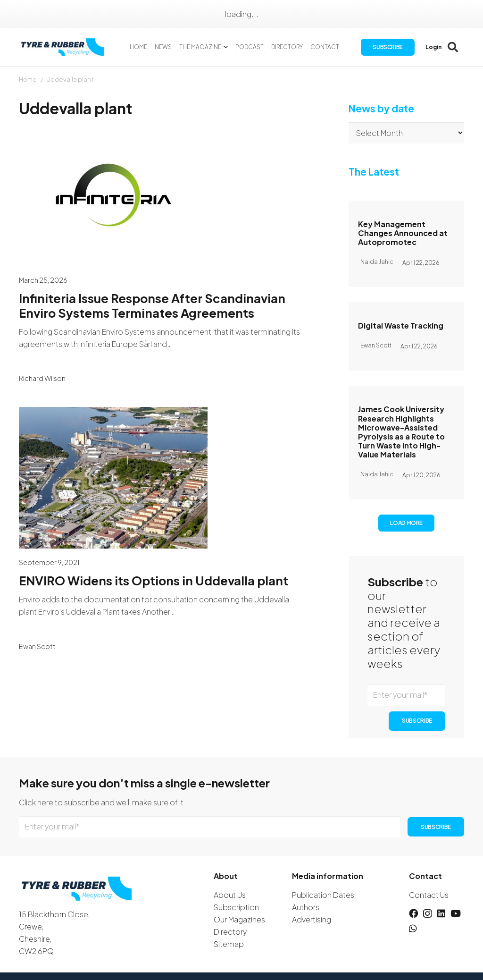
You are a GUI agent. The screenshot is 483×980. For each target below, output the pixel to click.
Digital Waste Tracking (401, 325)
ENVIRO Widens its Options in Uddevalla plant (154, 581)
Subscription (236, 907)
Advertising (312, 919)
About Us (230, 895)
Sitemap (229, 944)
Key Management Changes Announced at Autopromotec (403, 233)
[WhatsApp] (413, 928)
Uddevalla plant (70, 79)
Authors (306, 907)
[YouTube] (456, 913)
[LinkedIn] (441, 913)
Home (28, 79)
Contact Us (429, 895)
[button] (225, 47)
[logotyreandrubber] (63, 47)
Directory (230, 932)
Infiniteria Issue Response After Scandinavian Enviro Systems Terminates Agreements (152, 305)
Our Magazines (239, 919)
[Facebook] (413, 913)
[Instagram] (427, 914)
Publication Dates (323, 895)
